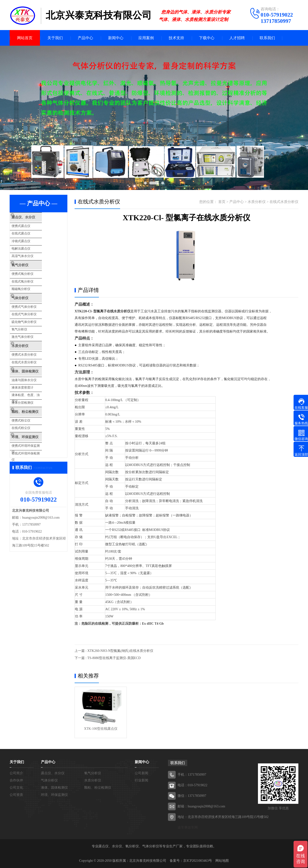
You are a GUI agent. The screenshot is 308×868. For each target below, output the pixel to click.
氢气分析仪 (29, 314)
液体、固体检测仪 (35, 351)
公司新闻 (141, 773)
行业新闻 (141, 780)
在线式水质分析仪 (33, 343)
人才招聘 (237, 38)
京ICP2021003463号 (198, 861)
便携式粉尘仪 (30, 394)
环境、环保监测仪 (35, 409)
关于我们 (55, 38)
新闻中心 (116, 38)
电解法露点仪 (30, 244)
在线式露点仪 (30, 231)
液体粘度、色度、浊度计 (38, 372)
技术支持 (176, 38)
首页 (222, 202)
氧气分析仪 (30, 259)
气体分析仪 (30, 288)
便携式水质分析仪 (33, 337)
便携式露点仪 (30, 225)
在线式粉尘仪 (30, 400)
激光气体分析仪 (32, 321)
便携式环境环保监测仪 (37, 416)
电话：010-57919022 (192, 785)
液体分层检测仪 (32, 378)
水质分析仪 (30, 329)
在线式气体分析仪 (33, 301)
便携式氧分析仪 (32, 266)
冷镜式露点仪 (30, 238)
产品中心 (85, 38)
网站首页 (25, 38)
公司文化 (16, 788)
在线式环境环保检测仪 (37, 422)
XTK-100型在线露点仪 (101, 729)
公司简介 (16, 773)
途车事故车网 (188, 827)
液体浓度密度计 (32, 365)
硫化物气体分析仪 (33, 308)
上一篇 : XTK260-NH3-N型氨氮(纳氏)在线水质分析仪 (114, 651)
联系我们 (267, 38)
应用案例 (146, 38)
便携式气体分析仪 (33, 295)
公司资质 (16, 795)
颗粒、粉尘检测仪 (35, 386)
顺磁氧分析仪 (30, 279)
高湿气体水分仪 (32, 251)
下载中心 (207, 38)
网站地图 (222, 861)
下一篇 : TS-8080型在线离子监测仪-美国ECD (108, 658)
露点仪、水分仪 (34, 217)
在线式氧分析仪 (32, 273)
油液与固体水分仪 (33, 359)
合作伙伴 (16, 780)
